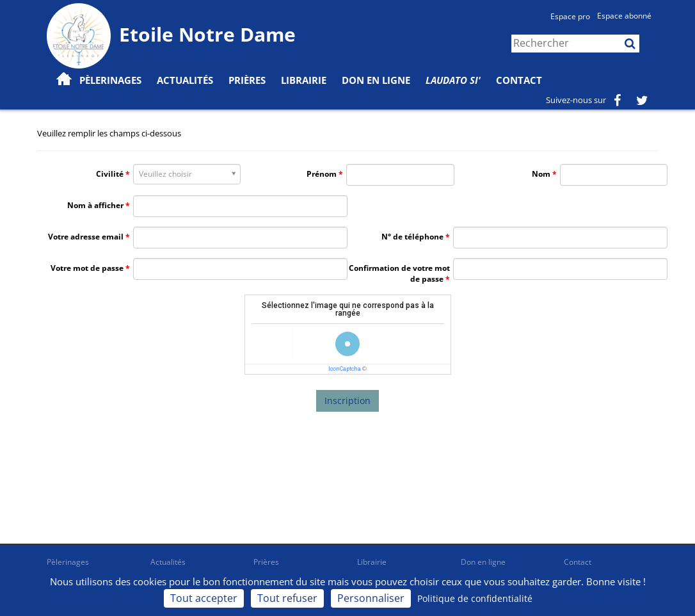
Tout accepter (204, 598)
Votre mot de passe (87, 268)
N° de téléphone (412, 237)
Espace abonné (624, 16)
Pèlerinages (68, 562)
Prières (247, 80)
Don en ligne (376, 80)
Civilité (110, 174)
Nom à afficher (95, 205)
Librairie (304, 80)
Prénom (322, 174)
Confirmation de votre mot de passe (399, 273)
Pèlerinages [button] (110, 80)
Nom (541, 174)
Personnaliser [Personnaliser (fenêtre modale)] (371, 598)
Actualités (168, 562)
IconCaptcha (345, 369)
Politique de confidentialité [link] (475, 598)
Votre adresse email (86, 237)
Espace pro (570, 16)
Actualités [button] (185, 80)
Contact (519, 80)
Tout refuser (287, 598)
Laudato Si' (453, 80)
